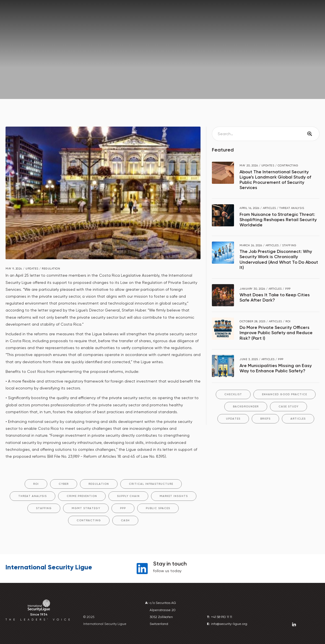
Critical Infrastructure (151, 484)
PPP (123, 508)
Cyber (64, 484)
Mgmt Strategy (86, 508)
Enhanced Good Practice (284, 394)
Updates (233, 419)
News (31, 64)
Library (297, 15)
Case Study (288, 407)
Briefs (265, 419)
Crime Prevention (82, 496)
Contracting (89, 520)
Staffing (44, 508)
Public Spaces (158, 508)
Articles (298, 419)
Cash (125, 520)
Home (12, 64)
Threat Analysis (32, 496)
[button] (81, 15)
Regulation (99, 484)
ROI (36, 484)
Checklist (233, 394)
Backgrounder (246, 407)
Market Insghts (174, 496)
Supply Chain (128, 496)
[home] (19, 14)
